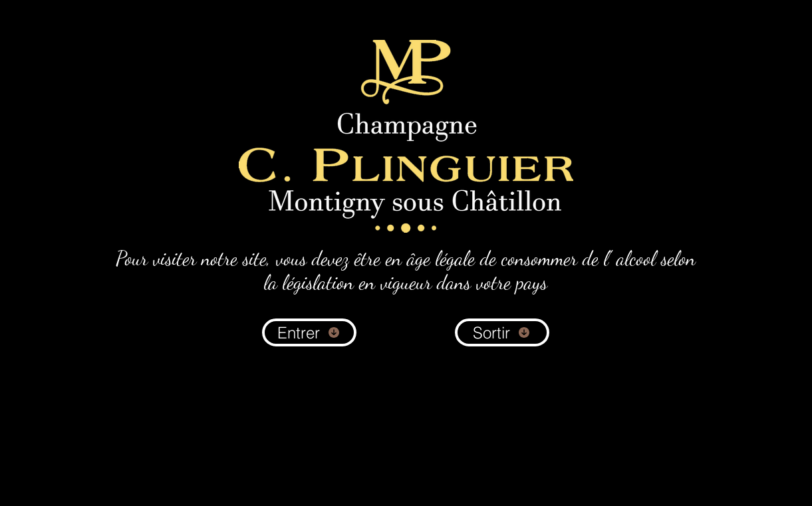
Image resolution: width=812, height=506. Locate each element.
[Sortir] (502, 332)
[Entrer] (309, 332)
